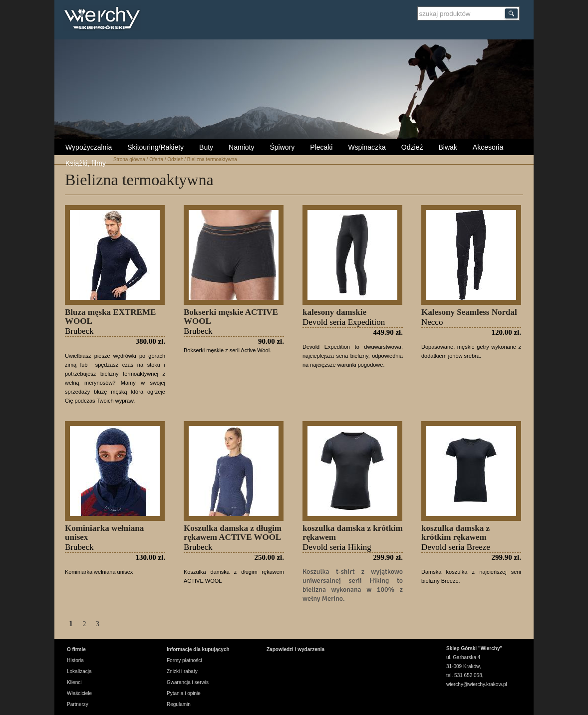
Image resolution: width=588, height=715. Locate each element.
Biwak (447, 147)
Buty (206, 147)
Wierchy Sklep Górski (105, 19)
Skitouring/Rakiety (155, 147)
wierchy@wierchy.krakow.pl (477, 684)
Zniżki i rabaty (182, 671)
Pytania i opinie (184, 693)
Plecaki (321, 147)
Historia (75, 660)
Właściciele (79, 693)
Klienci (74, 682)
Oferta (156, 159)
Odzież (412, 147)
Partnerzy (78, 704)
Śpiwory (282, 147)
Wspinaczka (367, 147)
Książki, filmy (86, 163)
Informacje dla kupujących (198, 649)
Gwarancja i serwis (188, 682)
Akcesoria (488, 147)
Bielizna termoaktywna (212, 159)
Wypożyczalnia (89, 147)
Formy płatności (184, 660)
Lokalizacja (79, 671)
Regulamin (179, 704)
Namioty (241, 147)
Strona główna (129, 159)
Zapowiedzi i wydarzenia (295, 649)
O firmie (76, 649)
